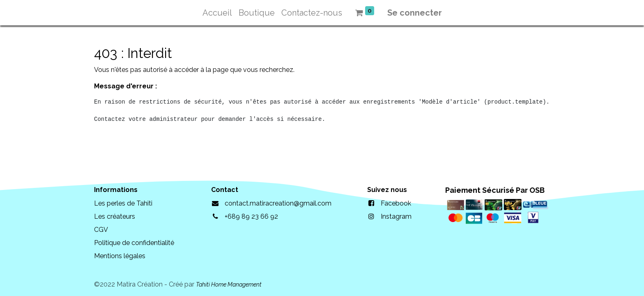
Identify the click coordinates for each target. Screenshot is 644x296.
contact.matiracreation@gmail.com (278, 203)
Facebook (396, 203)
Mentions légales (120, 256)
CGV (101, 230)
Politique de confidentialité (134, 243)
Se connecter (415, 13)
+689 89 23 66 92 (251, 216)
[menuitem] (217, 13)
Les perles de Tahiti (123, 203)
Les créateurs (115, 216)
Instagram (396, 216)
